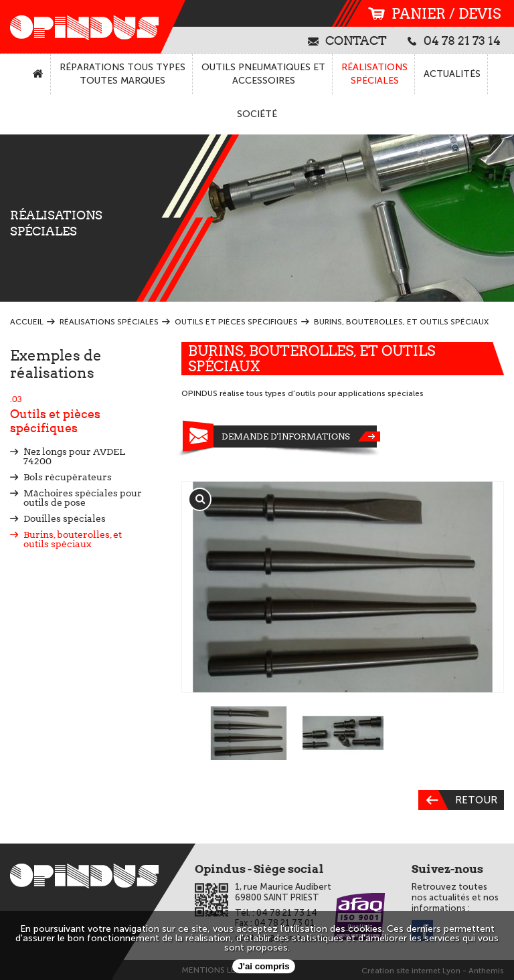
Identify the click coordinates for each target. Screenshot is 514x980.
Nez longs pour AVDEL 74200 (74, 456)
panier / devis (434, 14)
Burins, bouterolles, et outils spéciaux (73, 539)
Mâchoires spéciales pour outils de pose (83, 498)
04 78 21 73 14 (454, 40)
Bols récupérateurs (68, 477)
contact (347, 40)
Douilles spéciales (65, 518)
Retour (458, 800)
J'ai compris (263, 966)
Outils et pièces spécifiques (86, 415)
